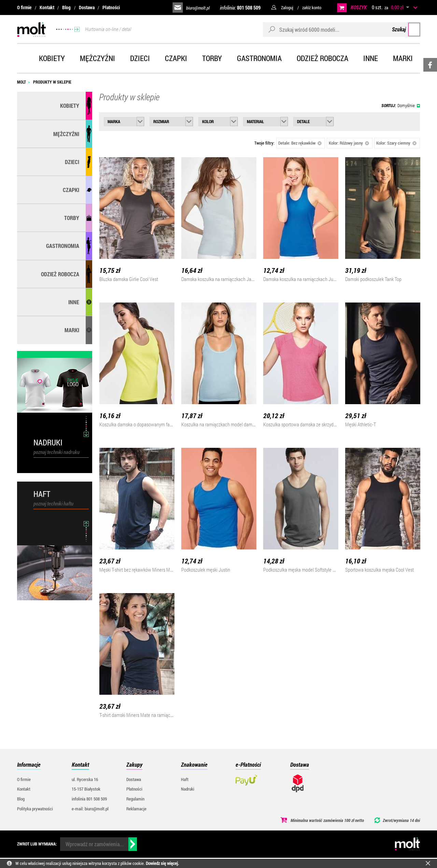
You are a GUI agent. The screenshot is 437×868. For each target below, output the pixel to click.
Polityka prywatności (35, 809)
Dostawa (87, 7)
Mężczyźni (97, 58)
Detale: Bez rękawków (300, 143)
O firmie (24, 7)
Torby (212, 58)
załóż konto (312, 8)
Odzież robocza (322, 58)
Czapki (176, 58)
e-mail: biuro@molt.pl (90, 809)
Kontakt (47, 7)
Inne (371, 58)
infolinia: (240, 8)
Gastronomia (259, 58)
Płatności (111, 7)
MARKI (72, 330)
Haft (185, 779)
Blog (66, 7)
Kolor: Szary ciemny (396, 143)
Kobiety (52, 58)
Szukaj (407, 29)
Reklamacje (136, 809)
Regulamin (135, 799)
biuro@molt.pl (198, 8)
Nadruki (188, 789)
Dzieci (140, 58)
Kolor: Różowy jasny (349, 143)
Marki (403, 58)
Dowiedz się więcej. (162, 863)
